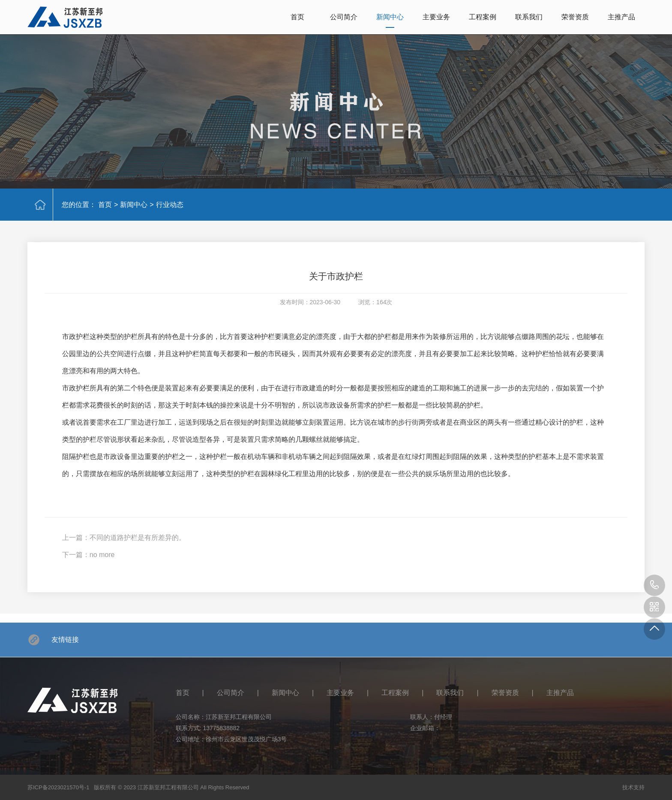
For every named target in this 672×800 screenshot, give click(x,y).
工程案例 (483, 17)
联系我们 (529, 17)
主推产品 (621, 17)
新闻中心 (390, 17)
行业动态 (170, 205)
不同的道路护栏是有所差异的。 (138, 538)
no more (102, 555)
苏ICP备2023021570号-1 (58, 787)
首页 (297, 17)
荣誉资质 (575, 17)
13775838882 (221, 728)
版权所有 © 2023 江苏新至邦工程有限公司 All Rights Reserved (171, 787)
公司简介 (344, 17)
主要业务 (436, 17)
